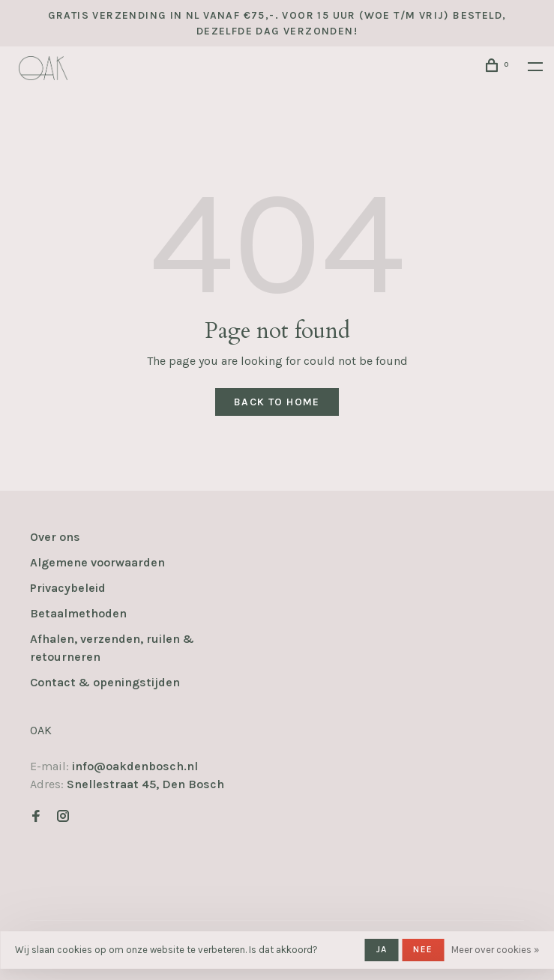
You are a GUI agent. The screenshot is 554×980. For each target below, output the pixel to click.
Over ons (55, 537)
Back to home (277, 402)
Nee (423, 949)
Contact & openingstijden (105, 682)
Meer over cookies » (495, 950)
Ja (382, 949)
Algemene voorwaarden (97, 562)
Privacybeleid (68, 588)
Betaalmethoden (78, 613)
